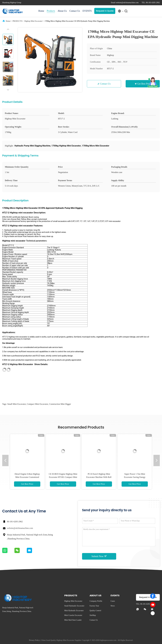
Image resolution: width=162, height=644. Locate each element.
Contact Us (75, 11)
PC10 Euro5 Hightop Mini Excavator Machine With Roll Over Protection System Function (99, 477)
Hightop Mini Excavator (33, 21)
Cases (113, 601)
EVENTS (87, 11)
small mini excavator (16, 404)
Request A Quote (105, 11)
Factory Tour (94, 606)
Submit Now (99, 556)
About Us (62, 11)
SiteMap (93, 615)
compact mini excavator (38, 404)
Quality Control (95, 611)
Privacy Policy (34, 640)
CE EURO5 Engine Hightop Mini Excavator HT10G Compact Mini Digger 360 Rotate (63, 477)
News (113, 606)
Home (41, 11)
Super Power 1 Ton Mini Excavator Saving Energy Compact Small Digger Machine (135, 477)
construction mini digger (60, 404)
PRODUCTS (17, 21)
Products (51, 11)
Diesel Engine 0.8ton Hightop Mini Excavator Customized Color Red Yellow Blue (27, 477)
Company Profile (96, 601)
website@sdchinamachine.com (20, 528)
